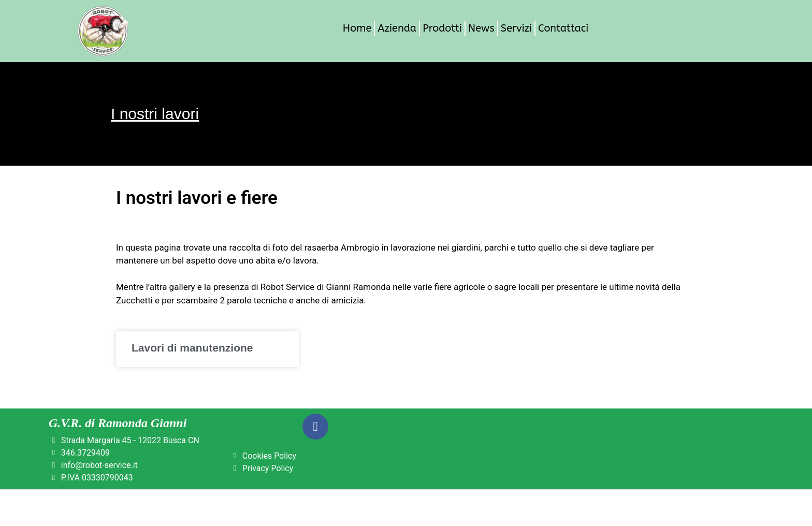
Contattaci (563, 28)
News (481, 28)
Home (357, 28)
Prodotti (442, 28)
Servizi (516, 28)
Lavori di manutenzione (192, 348)
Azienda (397, 28)
